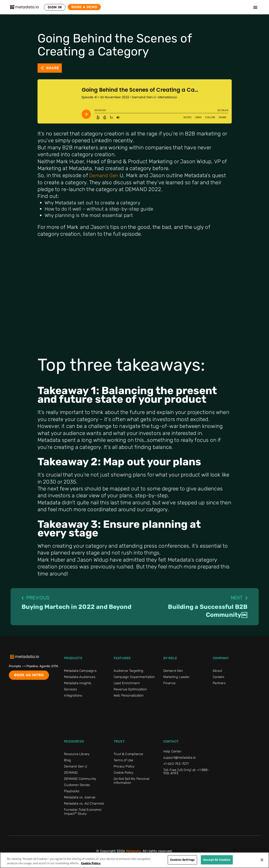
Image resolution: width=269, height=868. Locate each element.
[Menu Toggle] (255, 7)
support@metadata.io (180, 759)
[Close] (262, 860)
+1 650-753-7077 (176, 765)
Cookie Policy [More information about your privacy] (91, 863)
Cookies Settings (182, 860)
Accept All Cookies (217, 860)
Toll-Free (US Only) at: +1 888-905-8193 (186, 773)
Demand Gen (105, 175)
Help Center (172, 753)
